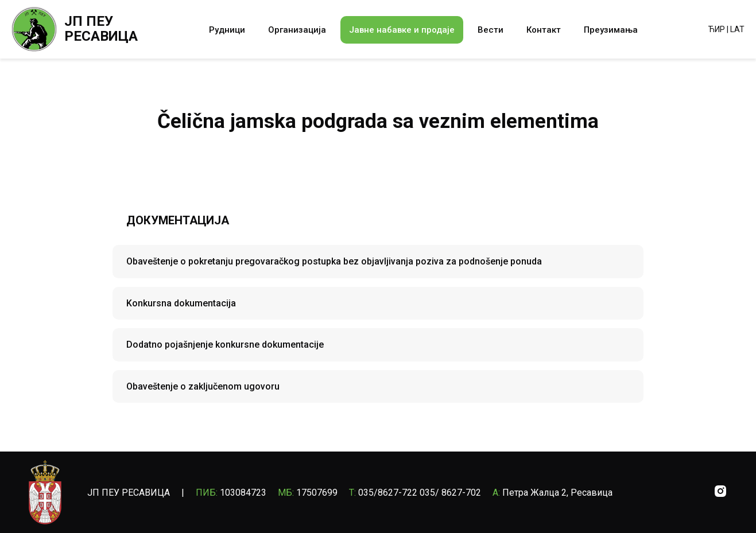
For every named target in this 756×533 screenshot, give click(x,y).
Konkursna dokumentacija (181, 303)
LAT (737, 29)
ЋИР (717, 29)
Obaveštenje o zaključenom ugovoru (203, 386)
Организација (297, 30)
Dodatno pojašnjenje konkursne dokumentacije (225, 345)
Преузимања (611, 30)
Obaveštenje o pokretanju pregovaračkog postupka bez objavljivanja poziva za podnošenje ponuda (334, 261)
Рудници (227, 30)
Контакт (544, 30)
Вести (491, 30)
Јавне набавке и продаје (402, 30)
